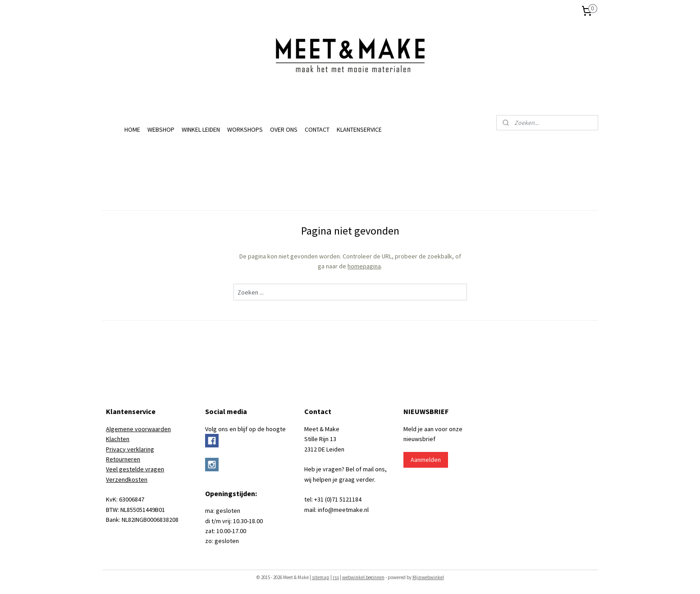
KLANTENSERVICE (359, 129)
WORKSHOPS (245, 129)
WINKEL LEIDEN (201, 129)
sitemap (321, 577)
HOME (132, 129)
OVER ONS (284, 129)
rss (336, 577)
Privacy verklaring (130, 449)
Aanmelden (426, 460)
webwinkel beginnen (363, 577)
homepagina (364, 266)
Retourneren (123, 459)
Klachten (118, 439)
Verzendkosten (127, 479)
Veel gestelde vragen (135, 469)
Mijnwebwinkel (428, 577)
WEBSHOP (161, 129)
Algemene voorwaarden (138, 429)
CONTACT (317, 129)
